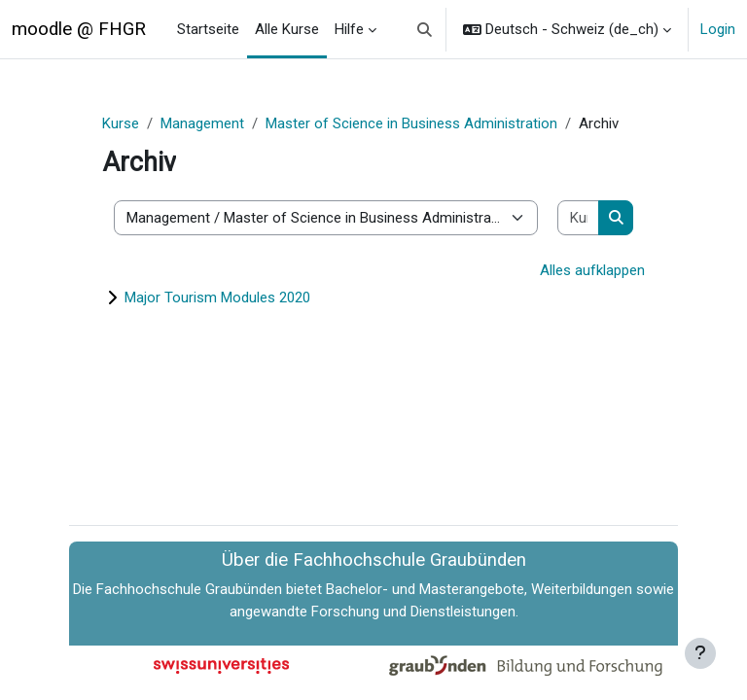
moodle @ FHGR (79, 29)
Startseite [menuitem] (208, 29)
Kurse (121, 123)
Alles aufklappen (592, 270)
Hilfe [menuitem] (349, 29)
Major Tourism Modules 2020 (217, 297)
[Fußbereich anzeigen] (700, 653)
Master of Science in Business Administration (411, 123)
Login (718, 29)
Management (202, 123)
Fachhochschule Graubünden (189, 589)
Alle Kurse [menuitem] (287, 29)
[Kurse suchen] (578, 218)
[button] (426, 29)
